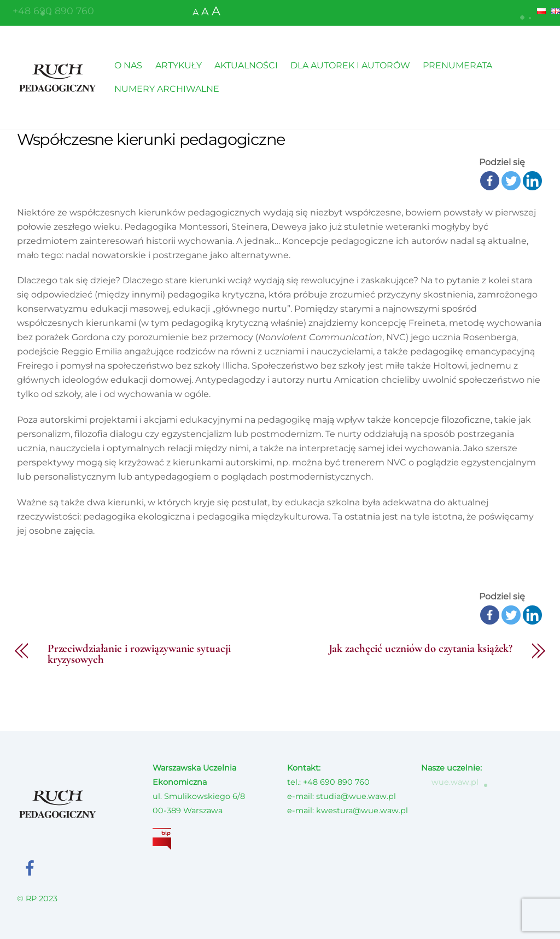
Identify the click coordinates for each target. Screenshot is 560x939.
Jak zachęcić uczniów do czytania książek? (421, 649)
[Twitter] (511, 181)
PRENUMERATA (457, 65)
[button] (527, 15)
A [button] (196, 12)
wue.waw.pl (450, 782)
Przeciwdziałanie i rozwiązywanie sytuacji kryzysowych (139, 655)
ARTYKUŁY (179, 65)
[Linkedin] (532, 181)
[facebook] (32, 867)
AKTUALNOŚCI (246, 65)
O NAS (128, 65)
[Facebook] (490, 181)
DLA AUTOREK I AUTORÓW (350, 65)
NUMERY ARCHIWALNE (167, 89)
